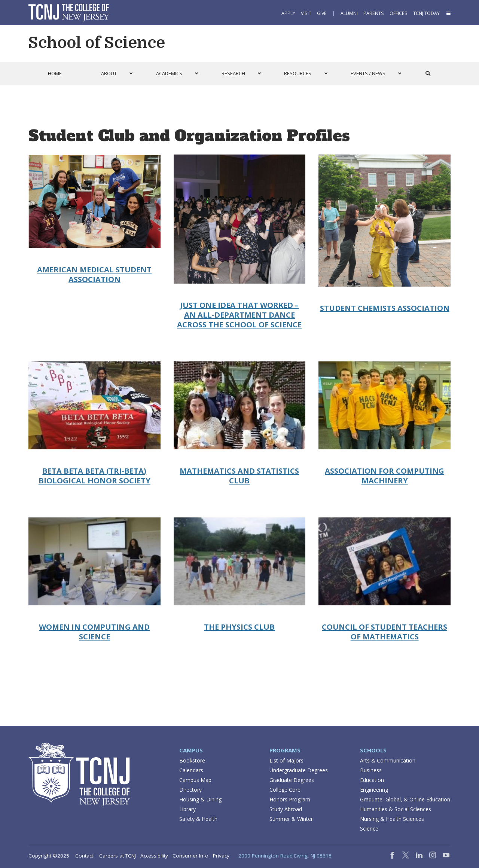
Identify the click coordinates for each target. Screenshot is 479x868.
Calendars (191, 770)
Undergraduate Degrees (299, 770)
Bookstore (192, 760)
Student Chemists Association (385, 308)
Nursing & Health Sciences (392, 819)
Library (187, 809)
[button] (448, 13)
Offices (399, 13)
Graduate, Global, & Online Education (405, 799)
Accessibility (154, 856)
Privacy (221, 856)
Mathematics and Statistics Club (239, 476)
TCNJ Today (426, 13)
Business (371, 770)
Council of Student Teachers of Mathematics (385, 632)
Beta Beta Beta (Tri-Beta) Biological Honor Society (94, 476)
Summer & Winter (291, 819)
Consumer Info (190, 856)
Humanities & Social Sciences (396, 809)
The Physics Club (239, 627)
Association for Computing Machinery (385, 476)
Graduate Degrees (292, 780)
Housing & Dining (200, 799)
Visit (306, 13)
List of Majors (286, 760)
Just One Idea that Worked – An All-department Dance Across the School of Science (239, 315)
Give (322, 13)
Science (369, 829)
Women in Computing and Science (94, 632)
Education (372, 780)
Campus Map (195, 780)
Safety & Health (198, 819)
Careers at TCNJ (118, 856)
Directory (190, 790)
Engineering (374, 790)
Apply (288, 13)
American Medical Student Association (94, 274)
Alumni (349, 13)
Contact (84, 856)
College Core (285, 790)
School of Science (97, 43)
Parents (374, 13)
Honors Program (290, 799)
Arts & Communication (388, 760)
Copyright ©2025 (49, 856)
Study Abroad (286, 809)
